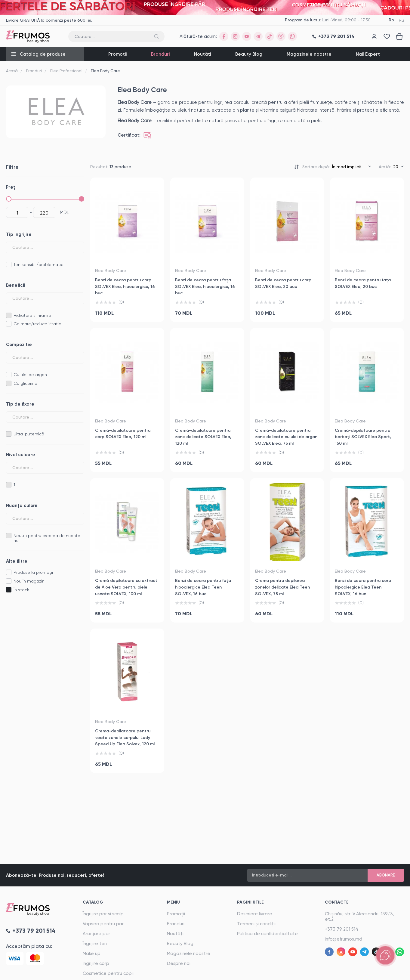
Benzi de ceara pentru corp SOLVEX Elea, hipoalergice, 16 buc (125, 286)
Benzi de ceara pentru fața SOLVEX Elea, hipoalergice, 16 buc (205, 286)
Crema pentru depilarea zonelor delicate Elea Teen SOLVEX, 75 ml (282, 587)
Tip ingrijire (19, 234)
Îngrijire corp (96, 963)
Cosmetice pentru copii (108, 973)
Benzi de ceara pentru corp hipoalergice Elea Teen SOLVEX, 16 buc (363, 587)
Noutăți (202, 54)
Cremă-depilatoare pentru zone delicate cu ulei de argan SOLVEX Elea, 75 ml (286, 437)
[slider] (9, 199)
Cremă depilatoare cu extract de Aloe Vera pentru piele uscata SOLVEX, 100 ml (126, 587)
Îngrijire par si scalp (103, 914)
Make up (92, 954)
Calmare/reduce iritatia (37, 324)
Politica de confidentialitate (267, 934)
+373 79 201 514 (342, 929)
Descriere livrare (255, 914)
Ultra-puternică (29, 434)
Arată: (385, 167)
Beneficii (16, 285)
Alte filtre (17, 561)
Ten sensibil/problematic (38, 264)
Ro (391, 20)
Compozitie (19, 345)
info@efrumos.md (344, 939)
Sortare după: (316, 167)
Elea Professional (66, 71)
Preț (11, 187)
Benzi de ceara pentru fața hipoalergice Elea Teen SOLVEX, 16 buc (203, 587)
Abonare (386, 875)
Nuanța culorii (22, 505)
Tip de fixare (20, 404)
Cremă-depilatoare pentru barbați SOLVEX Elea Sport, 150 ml (363, 437)
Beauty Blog (249, 54)
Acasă (12, 71)
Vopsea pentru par (103, 924)
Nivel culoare (21, 455)
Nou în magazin (29, 581)
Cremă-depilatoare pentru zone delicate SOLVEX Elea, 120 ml (203, 437)
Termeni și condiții (256, 924)
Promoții (117, 54)
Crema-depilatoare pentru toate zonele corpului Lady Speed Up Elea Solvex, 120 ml (125, 737)
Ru (401, 20)
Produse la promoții (33, 572)
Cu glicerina (25, 383)
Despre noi (179, 963)
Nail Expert (368, 54)
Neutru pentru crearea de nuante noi (47, 538)
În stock (21, 590)
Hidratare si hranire (32, 315)
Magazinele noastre (309, 54)
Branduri (160, 54)
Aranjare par (96, 934)
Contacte (337, 902)
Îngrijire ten (95, 944)
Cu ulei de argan (30, 375)
